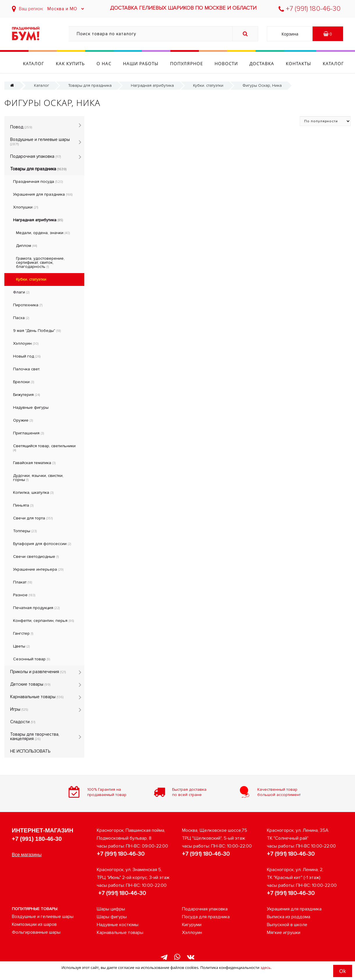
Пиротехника (28, 305)
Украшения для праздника (43, 194)
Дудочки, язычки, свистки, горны (38, 478)
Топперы (25, 531)
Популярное (203, 63)
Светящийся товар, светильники (44, 448)
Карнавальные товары (37, 697)
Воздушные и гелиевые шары (40, 142)
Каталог (50, 63)
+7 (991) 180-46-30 (309, 9)
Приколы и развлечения (38, 672)
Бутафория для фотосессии (42, 544)
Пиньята (23, 505)
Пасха (21, 318)
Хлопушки (26, 207)
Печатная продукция (36, 608)
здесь (266, 967)
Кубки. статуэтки (208, 85)
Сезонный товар (32, 659)
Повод (21, 127)
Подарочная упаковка (35, 156)
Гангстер (23, 633)
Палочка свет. (27, 369)
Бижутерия (26, 395)
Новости (242, 63)
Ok (343, 971)
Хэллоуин (26, 343)
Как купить (87, 63)
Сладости (23, 722)
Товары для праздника (90, 85)
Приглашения (28, 433)
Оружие (23, 420)
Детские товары (30, 684)
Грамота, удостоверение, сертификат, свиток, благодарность (40, 262)
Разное (24, 595)
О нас (120, 63)
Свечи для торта (33, 518)
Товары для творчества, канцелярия (35, 736)
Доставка (278, 63)
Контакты (315, 63)
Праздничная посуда (38, 182)
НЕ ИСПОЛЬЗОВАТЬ (30, 751)
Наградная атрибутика (152, 85)
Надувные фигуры (31, 407)
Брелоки (24, 382)
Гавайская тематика (34, 463)
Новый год (27, 356)
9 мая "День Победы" (37, 331)
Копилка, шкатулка (33, 492)
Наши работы (157, 63)
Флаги (21, 292)
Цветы (21, 646)
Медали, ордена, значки (43, 233)
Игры (19, 709)
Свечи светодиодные (36, 557)
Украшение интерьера (38, 569)
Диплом (26, 246)
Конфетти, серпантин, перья (43, 621)
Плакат (23, 582)
